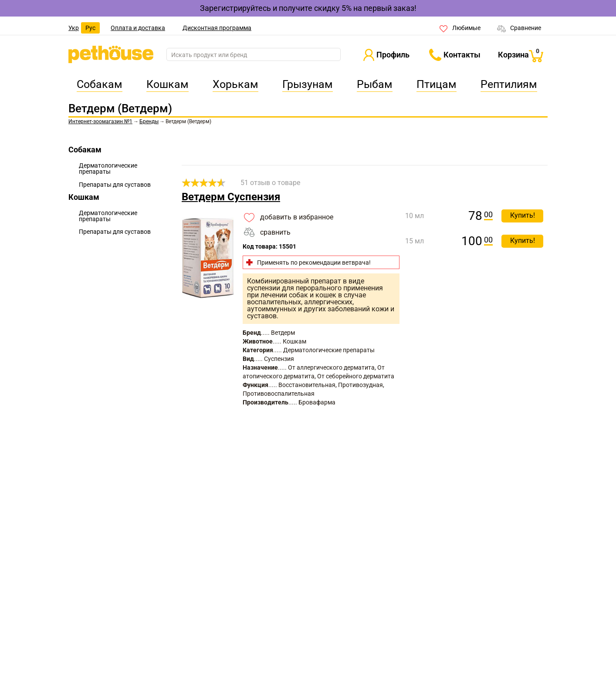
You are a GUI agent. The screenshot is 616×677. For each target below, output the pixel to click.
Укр (74, 28)
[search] (254, 55)
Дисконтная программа (217, 28)
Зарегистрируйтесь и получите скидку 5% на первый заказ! (308, 8)
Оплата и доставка (138, 28)
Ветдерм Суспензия (231, 197)
